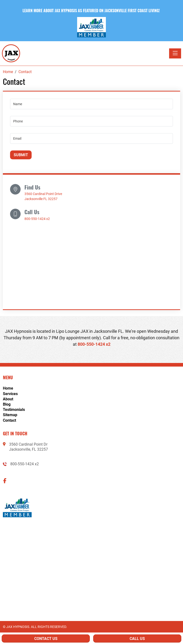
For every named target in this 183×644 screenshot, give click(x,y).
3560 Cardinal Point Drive (43, 194)
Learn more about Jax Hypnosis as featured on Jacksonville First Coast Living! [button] (92, 11)
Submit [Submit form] (21, 155)
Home (8, 388)
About (8, 399)
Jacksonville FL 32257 (41, 199)
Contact (9, 420)
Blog (7, 404)
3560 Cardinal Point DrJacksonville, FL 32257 (29, 447)
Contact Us (46, 639)
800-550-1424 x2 (37, 219)
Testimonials (14, 410)
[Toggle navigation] (175, 53)
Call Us (137, 639)
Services (10, 394)
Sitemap (10, 415)
